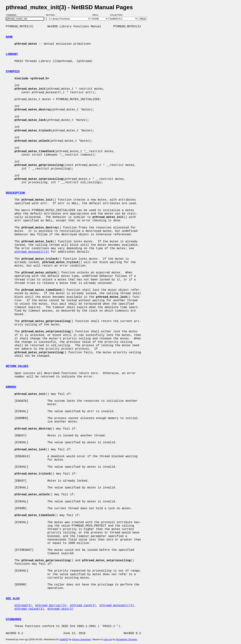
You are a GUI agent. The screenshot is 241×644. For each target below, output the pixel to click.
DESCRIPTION (15, 193)
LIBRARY (12, 54)
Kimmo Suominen (82, 639)
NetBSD (64, 639)
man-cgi (108, 639)
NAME (9, 37)
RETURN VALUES (17, 366)
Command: (13, 15)
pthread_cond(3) (83, 606)
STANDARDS (14, 619)
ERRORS (11, 387)
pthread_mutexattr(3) (32, 252)
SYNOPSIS (13, 72)
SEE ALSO (13, 599)
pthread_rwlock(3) (29, 609)
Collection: (116, 15)
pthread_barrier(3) (51, 606)
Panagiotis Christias (126, 639)
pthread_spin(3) (60, 609)
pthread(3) (23, 606)
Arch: (97, 15)
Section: (51, 15)
